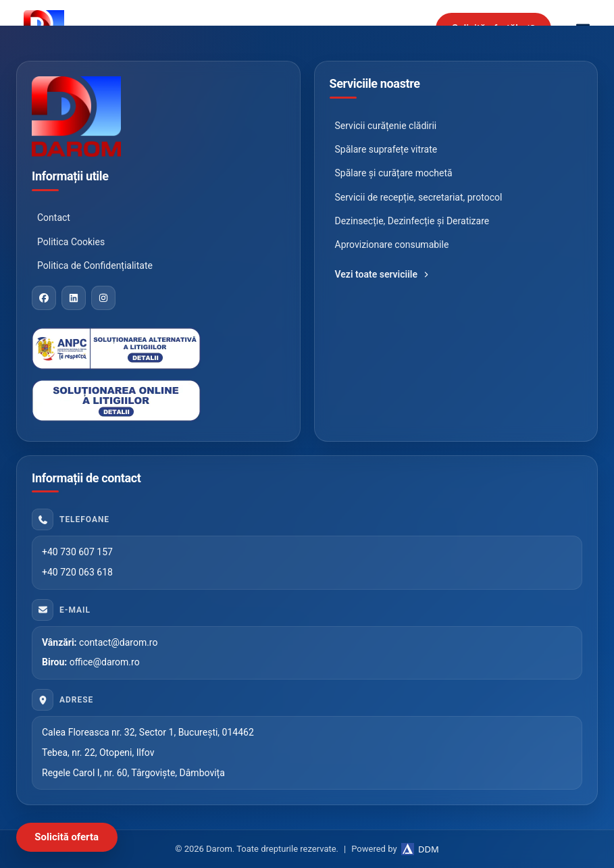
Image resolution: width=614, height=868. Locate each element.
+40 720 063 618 (77, 572)
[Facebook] (44, 298)
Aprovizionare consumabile (392, 245)
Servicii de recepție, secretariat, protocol (419, 197)
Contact (54, 218)
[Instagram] (103, 298)
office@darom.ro (105, 662)
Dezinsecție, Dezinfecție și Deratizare (412, 221)
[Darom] (158, 117)
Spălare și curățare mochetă (394, 173)
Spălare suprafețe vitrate (386, 149)
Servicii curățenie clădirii (386, 126)
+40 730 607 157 (77, 552)
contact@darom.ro (118, 642)
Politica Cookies (71, 242)
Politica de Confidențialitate (95, 265)
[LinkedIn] (74, 298)
